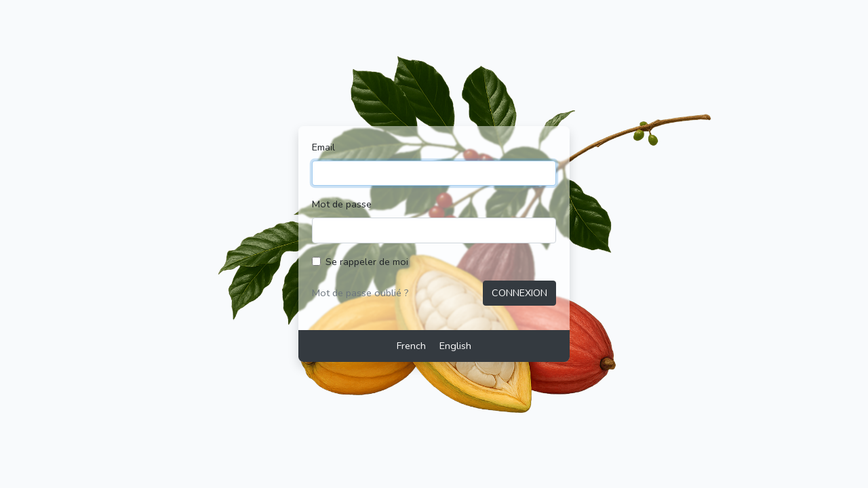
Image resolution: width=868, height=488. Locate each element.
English (455, 346)
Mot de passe (342, 204)
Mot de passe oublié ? (360, 293)
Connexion (519, 293)
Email (323, 147)
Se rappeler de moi (367, 262)
